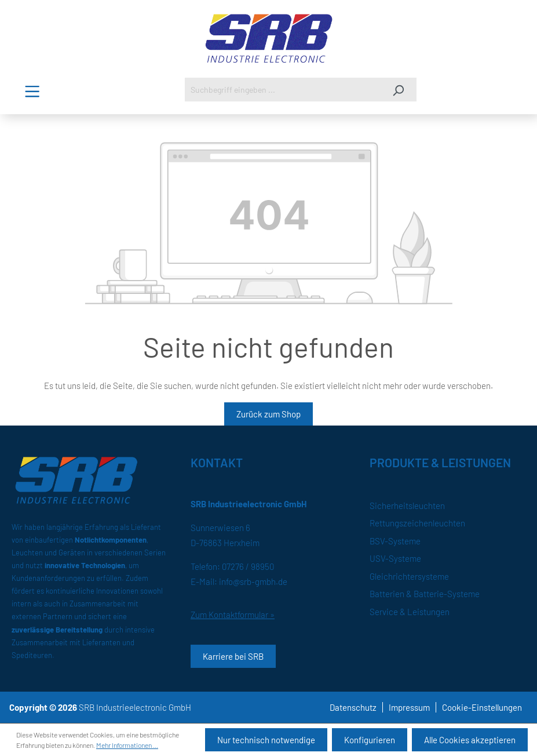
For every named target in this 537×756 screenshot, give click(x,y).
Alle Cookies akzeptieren (470, 740)
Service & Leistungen (410, 612)
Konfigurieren (370, 740)
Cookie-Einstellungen (482, 707)
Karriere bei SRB (233, 656)
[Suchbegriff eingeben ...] (283, 90)
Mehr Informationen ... (127, 745)
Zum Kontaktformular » (233, 615)
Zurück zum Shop (268, 414)
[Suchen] (398, 90)
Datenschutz (353, 707)
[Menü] (32, 91)
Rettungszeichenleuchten (417, 523)
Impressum (409, 707)
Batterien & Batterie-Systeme (425, 594)
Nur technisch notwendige (266, 740)
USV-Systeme (395, 558)
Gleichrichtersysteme (409, 576)
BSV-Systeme (395, 541)
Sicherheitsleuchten (407, 506)
